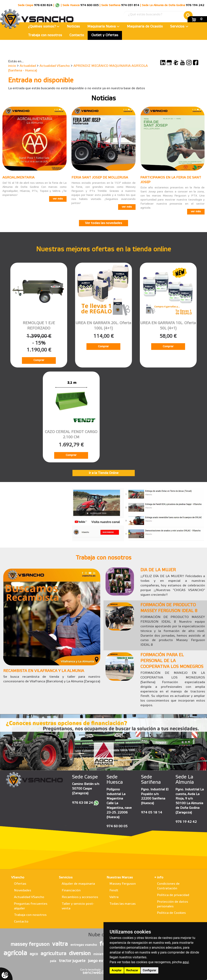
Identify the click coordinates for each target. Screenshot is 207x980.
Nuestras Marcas (120, 878)
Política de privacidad (173, 895)
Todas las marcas (122, 904)
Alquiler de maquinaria (78, 884)
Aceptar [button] (117, 970)
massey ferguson (30, 945)
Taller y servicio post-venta (78, 906)
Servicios (179, 27)
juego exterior (100, 961)
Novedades (23, 890)
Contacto (77, 35)
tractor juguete (72, 961)
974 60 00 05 (117, 826)
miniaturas (101, 954)
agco (34, 954)
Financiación (71, 890)
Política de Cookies (171, 913)
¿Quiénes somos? (44, 27)
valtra (60, 944)
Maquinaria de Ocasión (145, 27)
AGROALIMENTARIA (18, 178)
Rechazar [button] (132, 970)
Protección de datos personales (172, 904)
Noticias (73, 27)
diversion (80, 954)
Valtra (114, 897)
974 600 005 (89, 5)
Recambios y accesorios (80, 897)
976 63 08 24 (82, 803)
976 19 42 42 (186, 822)
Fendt (114, 890)
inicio (12, 66)
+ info (159, 878)
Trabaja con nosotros (45, 35)
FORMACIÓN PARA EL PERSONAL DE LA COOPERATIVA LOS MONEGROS (172, 661)
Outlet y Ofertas (105, 35)
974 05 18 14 (152, 813)
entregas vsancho (84, 945)
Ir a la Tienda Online (104, 473)
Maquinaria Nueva (103, 27)
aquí (186, 962)
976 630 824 (43, 5)
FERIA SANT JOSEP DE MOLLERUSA (100, 178)
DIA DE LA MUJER (158, 570)
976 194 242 (195, 5)
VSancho (18, 878)
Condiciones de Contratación (168, 886)
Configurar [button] (149, 970)
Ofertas (20, 884)
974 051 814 (130, 5)
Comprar (39, 360)
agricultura (53, 954)
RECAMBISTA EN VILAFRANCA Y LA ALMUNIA (44, 671)
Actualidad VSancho (55, 66)
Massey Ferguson (123, 884)
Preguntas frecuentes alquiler (31, 906)
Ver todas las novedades (103, 223)
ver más (58, 199)
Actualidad (28, 66)
